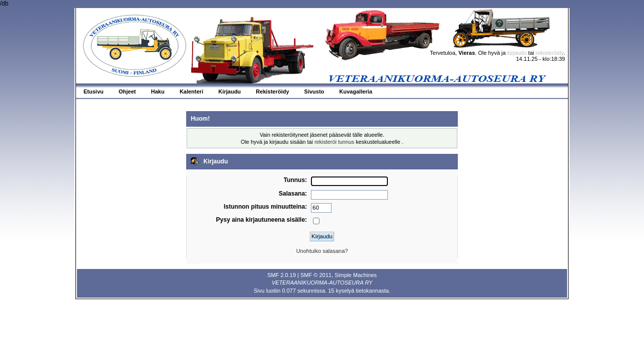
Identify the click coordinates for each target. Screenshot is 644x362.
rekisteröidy (550, 53)
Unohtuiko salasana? (322, 251)
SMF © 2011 (316, 275)
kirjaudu (517, 53)
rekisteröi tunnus (334, 142)
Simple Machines (356, 275)
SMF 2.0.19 (281, 275)
